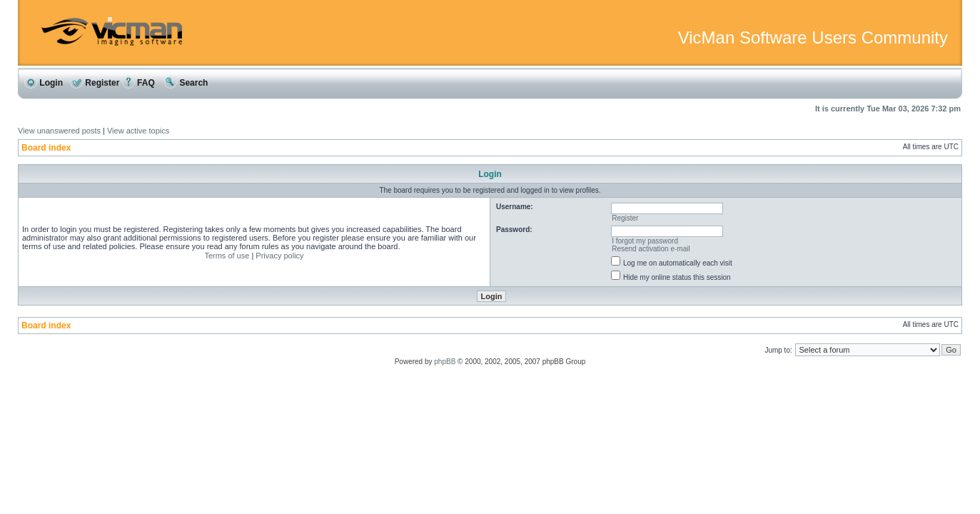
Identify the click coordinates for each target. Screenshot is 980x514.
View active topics (138, 131)
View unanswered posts (59, 131)
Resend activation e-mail (651, 249)
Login (44, 83)
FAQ (138, 83)
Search (186, 83)
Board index (46, 148)
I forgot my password (645, 241)
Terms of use (227, 256)
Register (95, 83)
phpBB (445, 362)
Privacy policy (279, 256)
